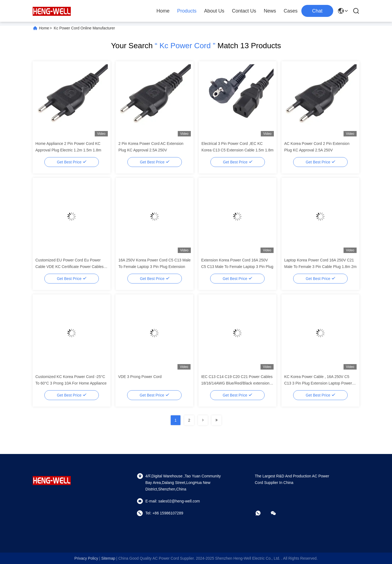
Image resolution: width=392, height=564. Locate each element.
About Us (214, 11)
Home (163, 11)
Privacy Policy (86, 558)
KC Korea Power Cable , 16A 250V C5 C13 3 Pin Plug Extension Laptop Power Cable (318, 383)
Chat (317, 11)
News (270, 11)
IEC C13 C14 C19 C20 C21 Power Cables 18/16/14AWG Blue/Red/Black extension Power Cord (237, 383)
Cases (291, 11)
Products (187, 11)
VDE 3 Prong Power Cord (140, 377)
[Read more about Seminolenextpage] (203, 420)
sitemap (108, 558)
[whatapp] (262, 513)
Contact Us (244, 11)
